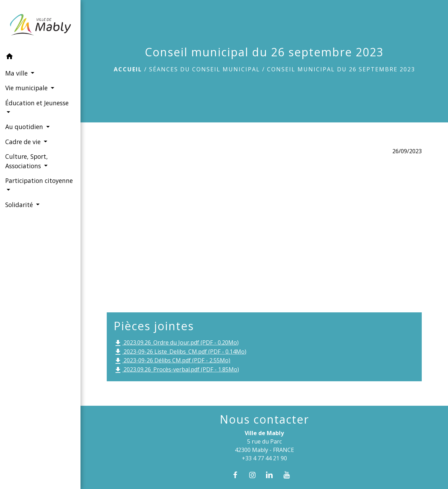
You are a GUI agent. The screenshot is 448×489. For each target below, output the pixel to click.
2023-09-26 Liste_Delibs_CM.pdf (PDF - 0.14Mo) (180, 352)
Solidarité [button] (20, 205)
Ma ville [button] (17, 73)
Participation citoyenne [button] (39, 180)
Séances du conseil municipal (205, 69)
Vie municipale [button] (27, 88)
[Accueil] (40, 25)
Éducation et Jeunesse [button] (37, 103)
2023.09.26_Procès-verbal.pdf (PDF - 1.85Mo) (176, 370)
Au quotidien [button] (25, 127)
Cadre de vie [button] (24, 142)
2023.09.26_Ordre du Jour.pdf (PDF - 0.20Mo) (176, 343)
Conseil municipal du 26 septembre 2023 (341, 69)
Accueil (128, 69)
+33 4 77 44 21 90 (264, 458)
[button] (40, 57)
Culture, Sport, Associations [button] (27, 161)
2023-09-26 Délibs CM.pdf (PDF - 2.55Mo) (172, 361)
